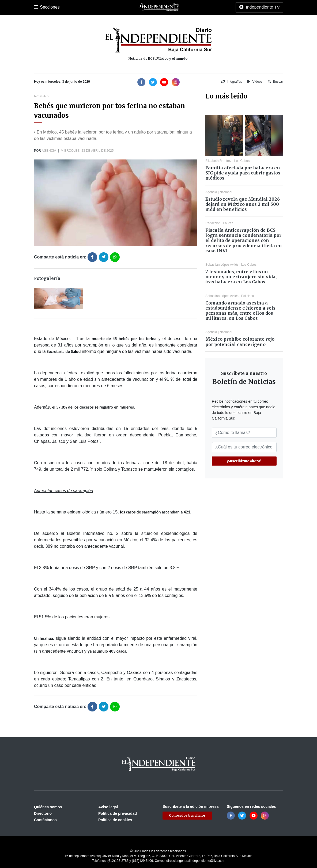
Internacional (174, 7)
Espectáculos (218, 7)
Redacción (213, 223)
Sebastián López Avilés (222, 265)
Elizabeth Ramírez (218, 161)
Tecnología (242, 7)
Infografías (232, 82)
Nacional (152, 7)
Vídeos (255, 82)
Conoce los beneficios (187, 815)
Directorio (43, 813)
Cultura (134, 7)
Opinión (196, 7)
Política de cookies (115, 820)
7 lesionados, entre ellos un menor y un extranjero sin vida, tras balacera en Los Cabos (241, 277)
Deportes (117, 7)
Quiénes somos (48, 807)
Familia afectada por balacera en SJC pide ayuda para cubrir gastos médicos (243, 173)
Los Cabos (76, 7)
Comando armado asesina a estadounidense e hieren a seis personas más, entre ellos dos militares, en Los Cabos (240, 311)
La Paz (57, 7)
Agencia (49, 151)
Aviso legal (108, 807)
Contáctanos (45, 820)
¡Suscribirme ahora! (244, 461)
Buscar (275, 82)
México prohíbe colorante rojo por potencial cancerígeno (240, 342)
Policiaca (97, 7)
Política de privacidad (118, 813)
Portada (41, 7)
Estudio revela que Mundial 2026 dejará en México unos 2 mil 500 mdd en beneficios (243, 204)
